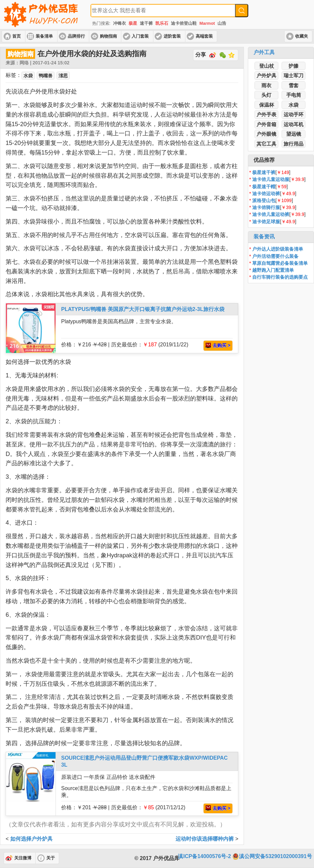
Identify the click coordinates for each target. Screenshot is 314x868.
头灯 (266, 95)
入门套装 (140, 36)
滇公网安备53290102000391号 (272, 856)
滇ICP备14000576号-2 (204, 856)
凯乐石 (162, 23)
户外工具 (264, 52)
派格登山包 (264, 200)
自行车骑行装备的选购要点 (280, 277)
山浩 (222, 23)
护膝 (294, 66)
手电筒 (294, 95)
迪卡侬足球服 (266, 222)
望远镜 (294, 134)
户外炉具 (266, 75)
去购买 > (218, 346)
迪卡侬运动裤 (266, 193)
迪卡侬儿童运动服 (271, 179)
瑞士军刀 (294, 75)
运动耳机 (294, 124)
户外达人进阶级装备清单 (278, 249)
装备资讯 (264, 237)
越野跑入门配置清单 (273, 270)
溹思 (63, 76)
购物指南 (108, 36)
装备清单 (44, 36)
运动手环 (294, 114)
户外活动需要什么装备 (275, 256)
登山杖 (267, 66)
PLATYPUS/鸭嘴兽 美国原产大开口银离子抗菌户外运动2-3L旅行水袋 (143, 309)
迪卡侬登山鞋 (184, 23)
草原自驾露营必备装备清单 (280, 263)
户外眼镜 (266, 134)
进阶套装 (172, 36)
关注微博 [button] (23, 858)
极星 (133, 23)
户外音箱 (266, 124)
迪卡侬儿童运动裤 (271, 214)
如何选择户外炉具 (31, 839)
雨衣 (266, 85)
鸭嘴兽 (46, 76)
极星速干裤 (264, 172)
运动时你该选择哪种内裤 (205, 839)
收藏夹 (302, 36)
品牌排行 (76, 36)
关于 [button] (51, 858)
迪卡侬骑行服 (266, 207)
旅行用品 (294, 144)
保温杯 (267, 105)
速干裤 (146, 23)
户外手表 (266, 114)
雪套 (294, 85)
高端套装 (204, 36)
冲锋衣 (119, 23)
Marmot (207, 23)
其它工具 (266, 144)
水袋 (294, 105)
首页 (17, 36)
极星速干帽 (264, 187)
